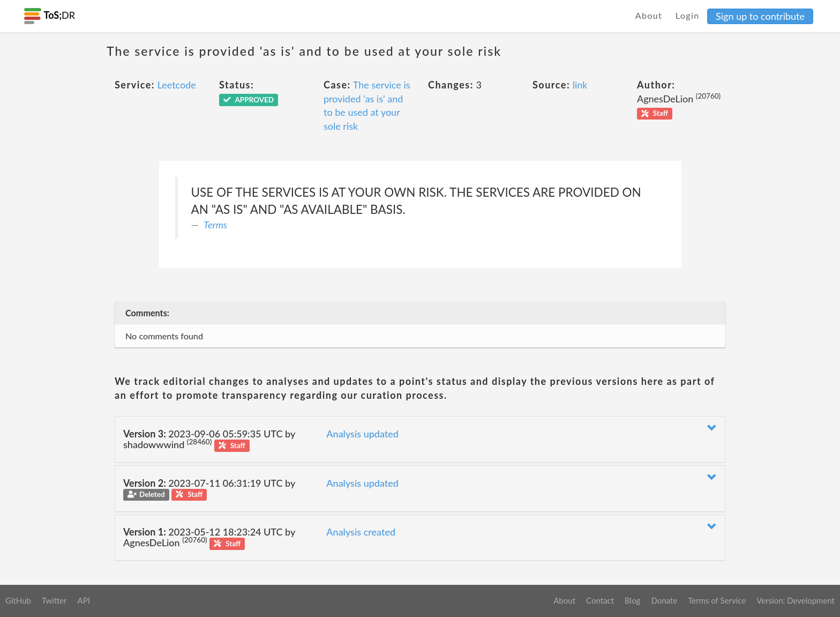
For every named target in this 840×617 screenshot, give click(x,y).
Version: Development (796, 600)
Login (688, 15)
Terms (215, 225)
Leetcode (177, 85)
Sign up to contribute (760, 16)
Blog (632, 600)
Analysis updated (362, 434)
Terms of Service (717, 600)
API (83, 600)
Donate (664, 600)
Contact (600, 600)
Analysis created (361, 532)
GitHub (18, 600)
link (580, 85)
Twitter (54, 600)
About (649, 15)
